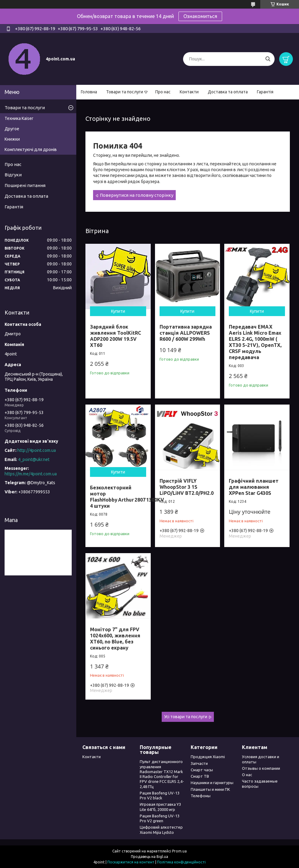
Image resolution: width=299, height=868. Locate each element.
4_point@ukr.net (34, 459)
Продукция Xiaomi (208, 757)
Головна (89, 92)
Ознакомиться (200, 16)
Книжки (12, 139)
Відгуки (13, 175)
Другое (12, 129)
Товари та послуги (125, 92)
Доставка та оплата (228, 92)
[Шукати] (268, 59)
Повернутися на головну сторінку (137, 195)
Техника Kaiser (19, 118)
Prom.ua (179, 851)
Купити (118, 311)
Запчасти (199, 763)
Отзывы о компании (261, 768)
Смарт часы (202, 770)
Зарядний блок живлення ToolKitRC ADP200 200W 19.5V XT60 (115, 336)
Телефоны (201, 796)
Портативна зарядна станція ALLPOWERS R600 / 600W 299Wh (186, 333)
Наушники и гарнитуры (212, 783)
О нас (247, 775)
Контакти (189, 92)
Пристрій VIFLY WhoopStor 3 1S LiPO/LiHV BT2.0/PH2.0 (187, 487)
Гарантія (265, 92)
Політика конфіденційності (181, 862)
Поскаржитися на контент (131, 862)
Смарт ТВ (200, 776)
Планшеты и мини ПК (210, 789)
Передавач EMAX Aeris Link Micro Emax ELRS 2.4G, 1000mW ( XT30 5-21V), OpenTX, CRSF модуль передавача (255, 342)
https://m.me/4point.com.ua (31, 474)
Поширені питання (25, 185)
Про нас (163, 92)
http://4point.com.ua (37, 450)
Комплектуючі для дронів (31, 149)
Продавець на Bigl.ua (149, 857)
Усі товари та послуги (186, 717)
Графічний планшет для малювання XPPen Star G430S (254, 487)
